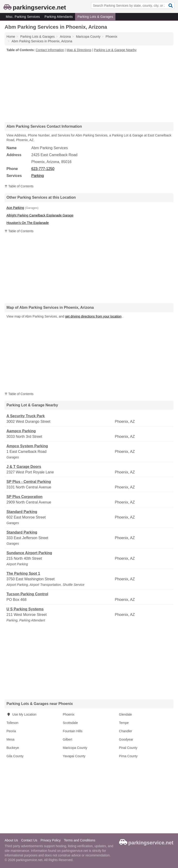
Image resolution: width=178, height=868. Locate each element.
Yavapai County (74, 756)
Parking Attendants (59, 17)
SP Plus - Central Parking (29, 482)
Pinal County (128, 748)
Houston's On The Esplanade (28, 223)
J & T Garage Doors (24, 467)
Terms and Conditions (80, 840)
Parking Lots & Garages (95, 17)
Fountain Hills (73, 731)
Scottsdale (70, 723)
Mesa (10, 739)
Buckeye (13, 748)
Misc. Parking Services (23, 17)
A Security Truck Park (26, 416)
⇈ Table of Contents (19, 186)
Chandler (126, 731)
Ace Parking (15, 208)
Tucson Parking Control (27, 594)
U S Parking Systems (25, 609)
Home (11, 37)
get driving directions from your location (93, 316)
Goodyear (126, 739)
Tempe (124, 723)
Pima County (128, 756)
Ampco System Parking (27, 446)
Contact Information (50, 50)
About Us (11, 840)
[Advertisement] (89, 87)
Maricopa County (75, 748)
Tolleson (12, 723)
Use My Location (21, 714)
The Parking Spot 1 (23, 573)
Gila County (15, 756)
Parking (38, 176)
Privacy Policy (51, 840)
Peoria (11, 731)
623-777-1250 (43, 169)
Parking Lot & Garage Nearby (115, 50)
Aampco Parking (21, 431)
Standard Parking (22, 512)
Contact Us (29, 840)
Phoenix (69, 714)
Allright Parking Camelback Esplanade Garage (40, 215)
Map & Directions (79, 50)
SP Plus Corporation (24, 497)
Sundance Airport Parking (29, 553)
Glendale (125, 714)
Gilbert (68, 739)
